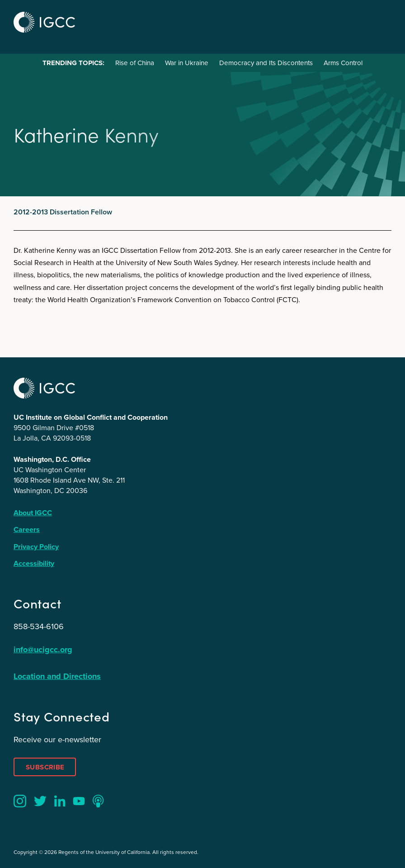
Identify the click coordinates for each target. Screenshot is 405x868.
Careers (27, 529)
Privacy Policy (36, 547)
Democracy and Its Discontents (266, 63)
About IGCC (33, 513)
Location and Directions (57, 676)
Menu (381, 21)
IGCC (44, 22)
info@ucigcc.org (43, 650)
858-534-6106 (39, 626)
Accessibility (34, 563)
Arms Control (343, 63)
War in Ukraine (187, 63)
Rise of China (135, 63)
